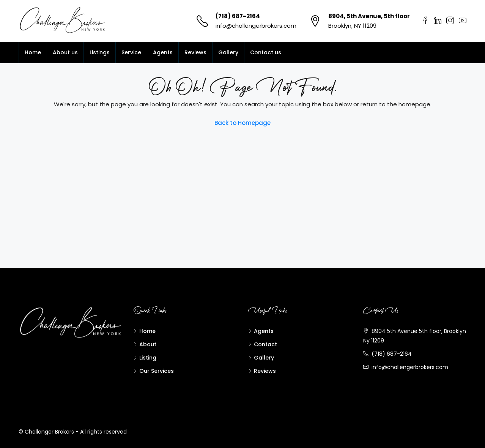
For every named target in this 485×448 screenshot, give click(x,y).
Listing (148, 358)
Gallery (228, 52)
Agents (163, 52)
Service (131, 52)
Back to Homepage (242, 123)
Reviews (195, 52)
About (148, 344)
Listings (100, 52)
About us (65, 52)
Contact (265, 344)
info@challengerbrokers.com (256, 26)
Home (33, 52)
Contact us (266, 52)
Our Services (157, 371)
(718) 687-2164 (238, 16)
